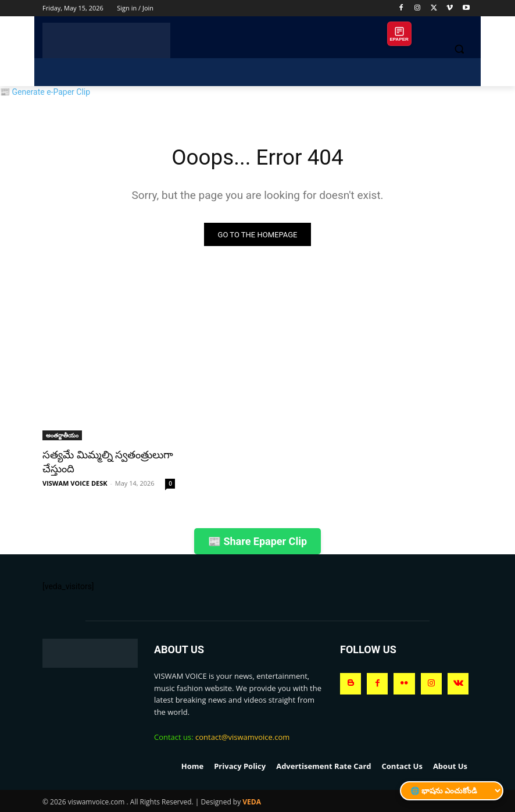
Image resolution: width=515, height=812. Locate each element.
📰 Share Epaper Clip (257, 541)
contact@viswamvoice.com (242, 736)
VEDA (252, 801)
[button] (459, 49)
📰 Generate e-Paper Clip (45, 92)
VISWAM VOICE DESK (75, 482)
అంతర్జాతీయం (62, 436)
